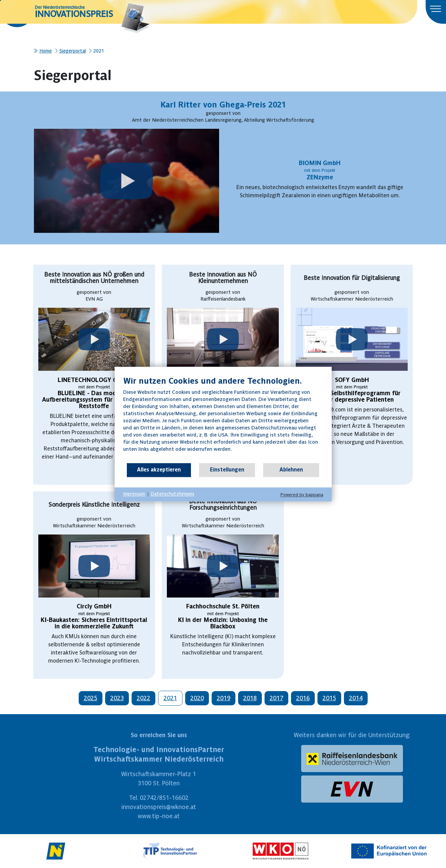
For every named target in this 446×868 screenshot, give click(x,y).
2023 (117, 698)
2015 (329, 698)
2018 (250, 698)
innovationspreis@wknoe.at (159, 807)
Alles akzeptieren (159, 470)
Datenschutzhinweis (172, 494)
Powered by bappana (302, 495)
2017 (276, 698)
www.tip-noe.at (159, 816)
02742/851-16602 (164, 798)
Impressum (134, 494)
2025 (91, 698)
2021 (170, 698)
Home (46, 51)
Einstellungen (227, 470)
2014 (356, 698)
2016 (303, 698)
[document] (223, 419)
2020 (197, 698)
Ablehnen (291, 470)
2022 (143, 698)
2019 (224, 698)
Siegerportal (73, 51)
